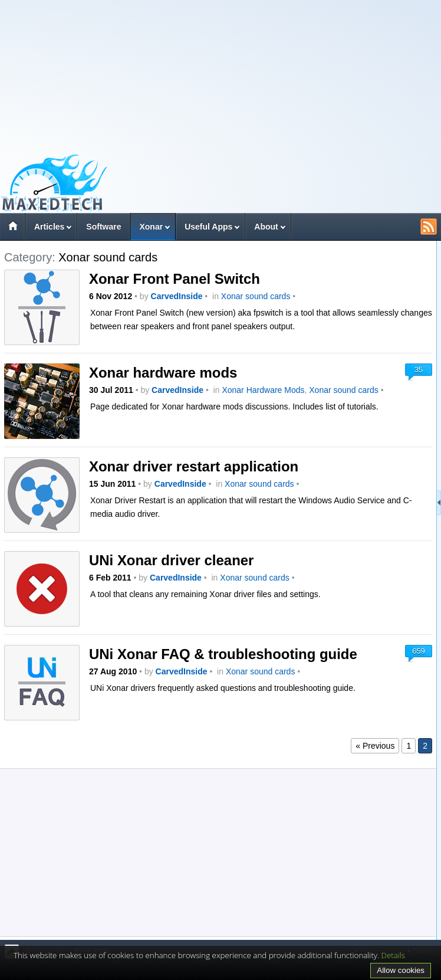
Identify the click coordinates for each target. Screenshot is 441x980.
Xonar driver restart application (194, 466)
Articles (49, 227)
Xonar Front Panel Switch (175, 279)
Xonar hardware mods (163, 373)
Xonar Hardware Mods (263, 390)
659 (419, 651)
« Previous (375, 746)
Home (12, 228)
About (266, 227)
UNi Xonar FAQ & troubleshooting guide (223, 654)
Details (394, 955)
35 (419, 370)
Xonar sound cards (256, 296)
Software (103, 227)
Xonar (151, 227)
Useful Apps (208, 227)
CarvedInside (177, 296)
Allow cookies (401, 970)
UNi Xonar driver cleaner (171, 560)
